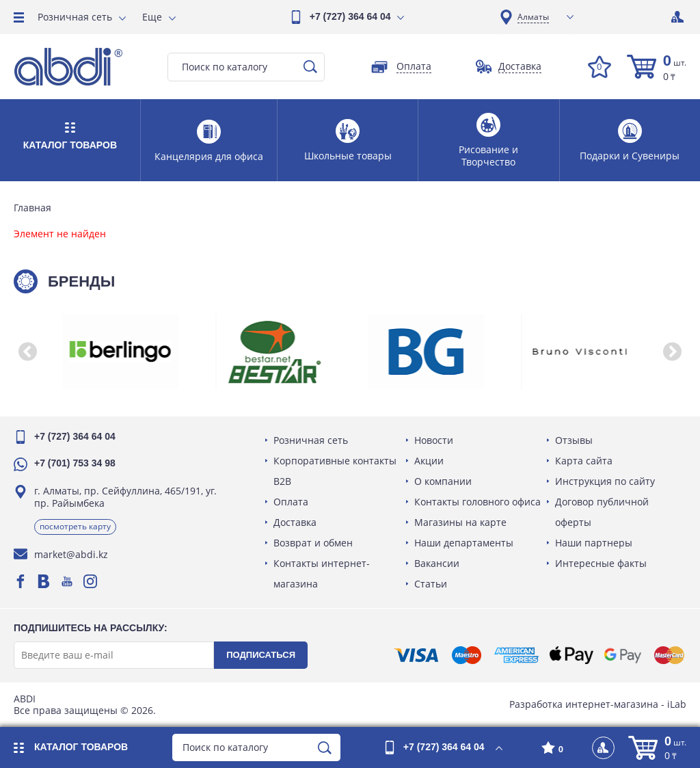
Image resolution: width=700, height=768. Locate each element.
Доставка (295, 522)
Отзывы (574, 440)
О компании (443, 481)
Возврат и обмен (313, 543)
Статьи (431, 584)
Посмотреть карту (75, 526)
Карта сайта (584, 461)
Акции (429, 461)
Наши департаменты (464, 543)
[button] (27, 352)
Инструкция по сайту (605, 481)
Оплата (291, 502)
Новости (434, 440)
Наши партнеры (594, 543)
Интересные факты (601, 563)
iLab (677, 704)
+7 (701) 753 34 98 (75, 463)
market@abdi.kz (71, 554)
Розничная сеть (75, 17)
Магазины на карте (460, 522)
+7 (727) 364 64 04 (350, 16)
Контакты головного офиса (477, 502)
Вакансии (437, 563)
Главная (32, 208)
